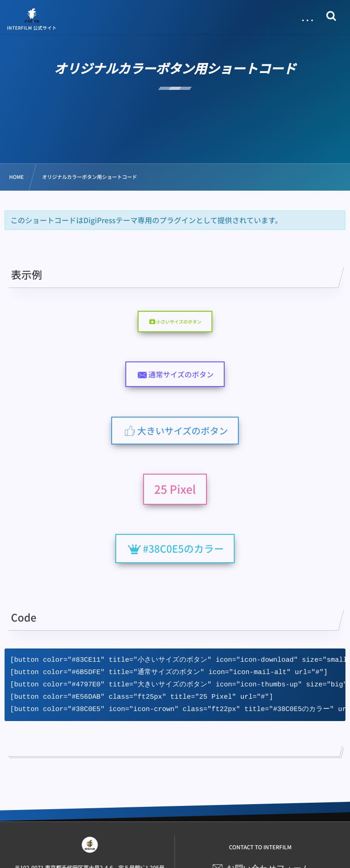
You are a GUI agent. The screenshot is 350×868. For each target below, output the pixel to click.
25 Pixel (175, 489)
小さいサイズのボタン (179, 322)
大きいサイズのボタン (183, 431)
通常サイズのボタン (181, 374)
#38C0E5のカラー (183, 549)
